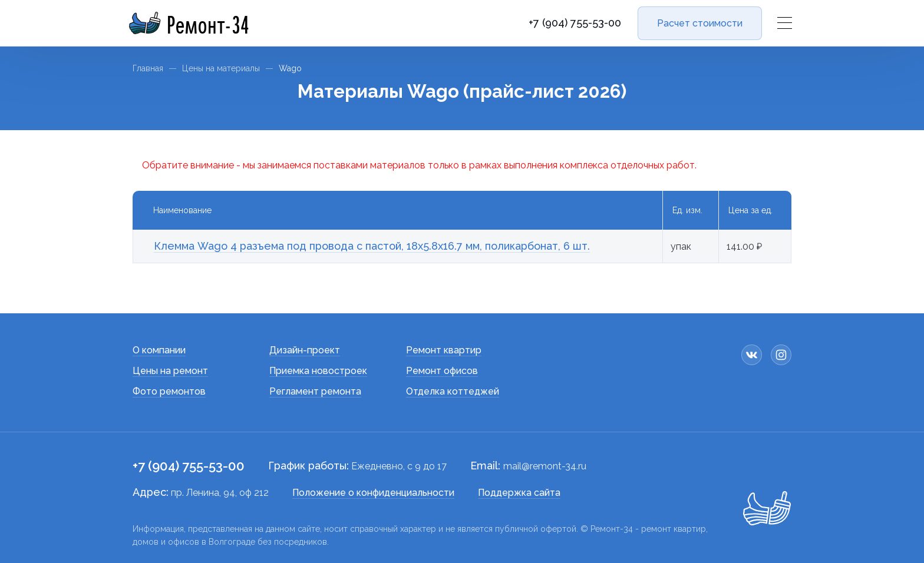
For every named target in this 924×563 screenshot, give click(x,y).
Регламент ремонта (315, 391)
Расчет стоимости (700, 23)
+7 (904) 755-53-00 (575, 23)
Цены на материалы (221, 68)
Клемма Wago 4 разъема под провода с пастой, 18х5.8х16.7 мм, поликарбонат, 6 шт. (372, 246)
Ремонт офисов (442, 371)
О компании (159, 350)
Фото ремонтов (169, 391)
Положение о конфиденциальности (373, 493)
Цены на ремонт (170, 371)
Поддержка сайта (519, 493)
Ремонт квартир (444, 350)
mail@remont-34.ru (545, 466)
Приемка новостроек (318, 371)
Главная (148, 68)
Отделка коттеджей (453, 391)
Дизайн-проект (305, 350)
